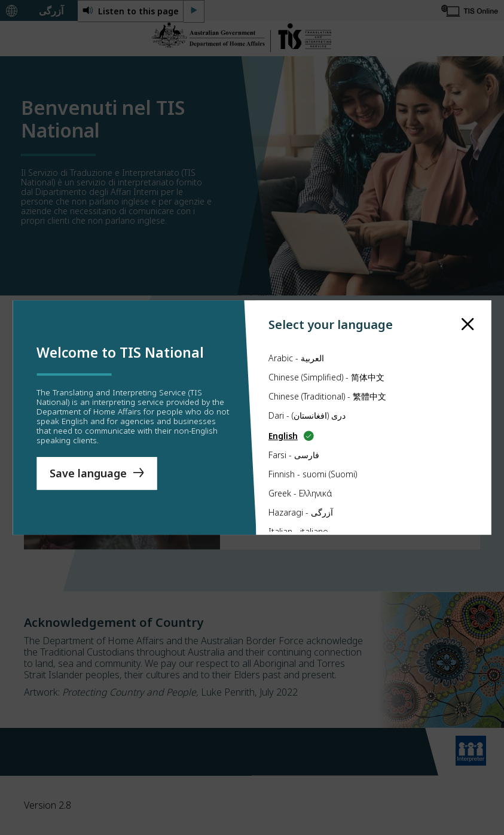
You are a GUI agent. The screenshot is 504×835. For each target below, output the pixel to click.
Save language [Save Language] (88, 474)
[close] (468, 313)
